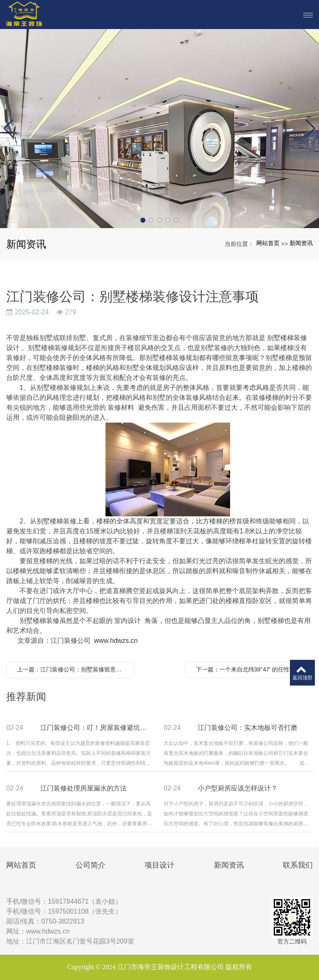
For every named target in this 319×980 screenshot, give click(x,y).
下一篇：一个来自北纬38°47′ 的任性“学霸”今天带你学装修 (251, 669)
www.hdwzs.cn (116, 641)
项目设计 (159, 865)
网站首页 (268, 243)
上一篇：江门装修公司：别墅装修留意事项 (72, 669)
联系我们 (298, 865)
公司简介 (91, 865)
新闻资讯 (301, 243)
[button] (143, 220)
